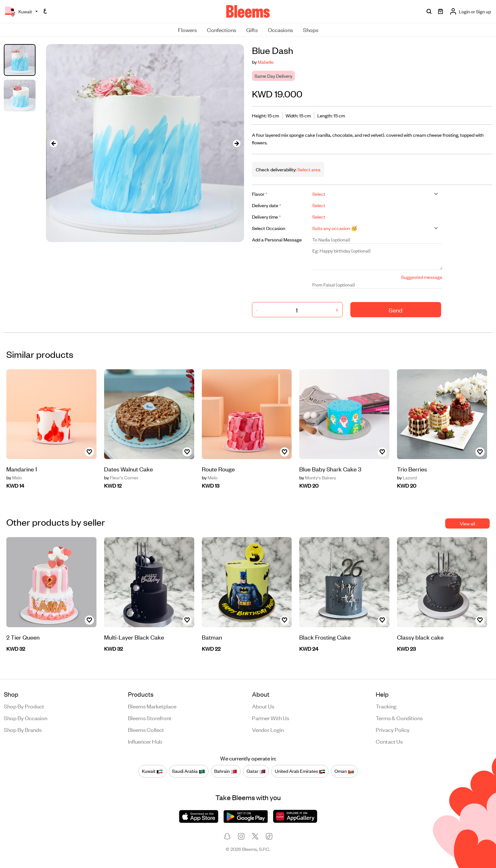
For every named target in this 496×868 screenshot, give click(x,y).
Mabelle (266, 62)
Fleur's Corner (121, 477)
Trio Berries (412, 469)
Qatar (256, 771)
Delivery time (266, 217)
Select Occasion (269, 228)
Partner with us (271, 718)
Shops (311, 30)
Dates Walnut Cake (129, 469)
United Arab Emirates (300, 771)
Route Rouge (218, 469)
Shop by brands (23, 729)
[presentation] (54, 143)
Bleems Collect (146, 729)
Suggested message (422, 277)
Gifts (252, 30)
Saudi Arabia (188, 771)
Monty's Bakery (318, 477)
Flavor (260, 194)
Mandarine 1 (22, 469)
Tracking (386, 706)
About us (263, 706)
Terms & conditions (399, 718)
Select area (308, 169)
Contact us (389, 741)
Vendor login (268, 729)
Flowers (187, 30)
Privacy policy (393, 729)
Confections (222, 30)
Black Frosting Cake (325, 637)
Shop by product (24, 706)
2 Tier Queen (23, 637)
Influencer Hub (145, 741)
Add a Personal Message (277, 239)
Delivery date (267, 205)
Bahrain (226, 771)
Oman (344, 771)
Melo (14, 477)
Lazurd (407, 477)
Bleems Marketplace (152, 706)
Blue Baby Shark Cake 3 (330, 469)
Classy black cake (420, 637)
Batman (212, 637)
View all (467, 523)
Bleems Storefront (150, 718)
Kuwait (152, 771)
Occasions (280, 30)
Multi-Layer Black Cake (134, 637)
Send (396, 310)
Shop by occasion (26, 718)
